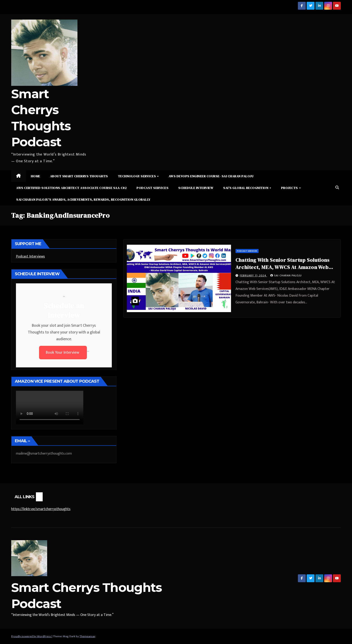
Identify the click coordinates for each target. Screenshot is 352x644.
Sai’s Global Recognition (246, 188)
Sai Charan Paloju (286, 275)
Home (35, 176)
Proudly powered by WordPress (31, 636)
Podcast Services (152, 188)
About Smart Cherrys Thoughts (79, 176)
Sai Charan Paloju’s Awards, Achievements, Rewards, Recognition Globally (83, 200)
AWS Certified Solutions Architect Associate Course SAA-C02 (71, 188)
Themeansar (87, 636)
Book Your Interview (63, 353)
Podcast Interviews (30, 256)
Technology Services (137, 176)
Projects (290, 188)
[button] (337, 188)
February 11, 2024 (253, 275)
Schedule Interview (196, 188)
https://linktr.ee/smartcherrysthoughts (41, 509)
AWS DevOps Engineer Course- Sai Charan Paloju (211, 176)
